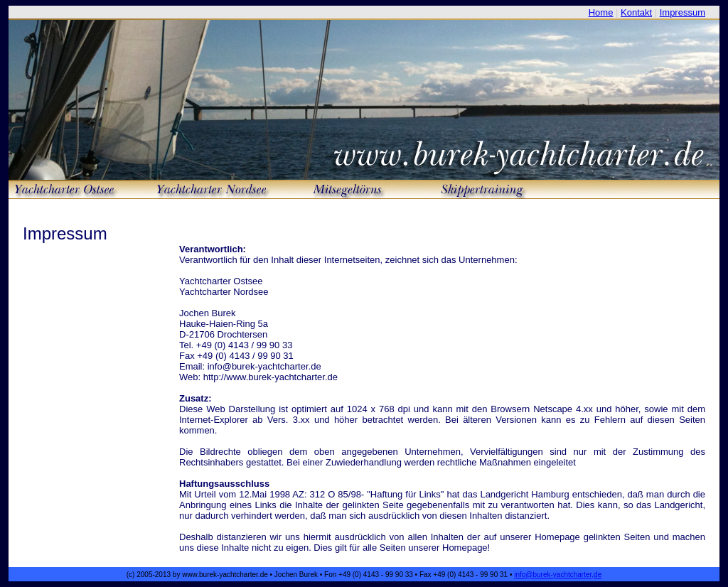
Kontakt (636, 12)
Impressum (682, 12)
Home (601, 12)
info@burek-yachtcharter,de (558, 575)
